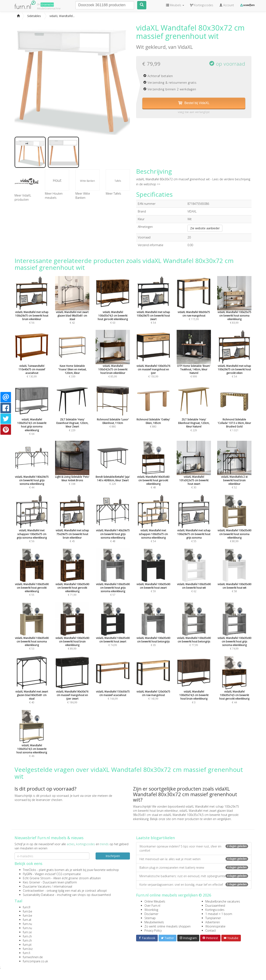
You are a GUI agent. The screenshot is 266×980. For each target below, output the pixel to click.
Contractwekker (33, 891)
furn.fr (27, 907)
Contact (211, 930)
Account (227, 5)
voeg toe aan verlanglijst (194, 112)
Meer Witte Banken (83, 196)
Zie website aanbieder (205, 228)
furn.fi (26, 953)
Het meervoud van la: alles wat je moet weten (194, 859)
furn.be (28, 911)
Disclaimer (151, 914)
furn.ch (27, 936)
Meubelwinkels (154, 922)
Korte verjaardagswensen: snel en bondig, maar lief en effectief (194, 885)
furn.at (27, 920)
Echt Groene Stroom (37, 878)
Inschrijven (113, 856)
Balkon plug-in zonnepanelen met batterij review (194, 868)
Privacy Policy (153, 930)
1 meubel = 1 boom (219, 914)
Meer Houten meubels (54, 196)
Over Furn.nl (152, 906)
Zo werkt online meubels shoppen (167, 926)
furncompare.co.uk (35, 961)
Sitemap (150, 918)
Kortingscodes (215, 910)
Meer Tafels (113, 193)
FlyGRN (27, 874)
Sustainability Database (39, 895)
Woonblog (151, 910)
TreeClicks (30, 870)
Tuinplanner (213, 918)
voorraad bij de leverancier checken (38, 800)
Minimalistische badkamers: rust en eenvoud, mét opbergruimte (194, 876)
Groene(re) (47, 4)
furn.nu (27, 924)
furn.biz (28, 949)
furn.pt (27, 945)
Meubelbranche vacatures (223, 901)
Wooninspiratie (215, 926)
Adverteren (213, 922)
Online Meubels (155, 901)
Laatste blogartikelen (155, 838)
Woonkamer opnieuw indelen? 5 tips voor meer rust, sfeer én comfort (194, 848)
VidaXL (185, 47)
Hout (57, 180)
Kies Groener (31, 882)
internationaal (63, 886)
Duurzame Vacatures (37, 886)
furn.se (27, 932)
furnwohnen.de (33, 957)
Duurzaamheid (215, 906)
